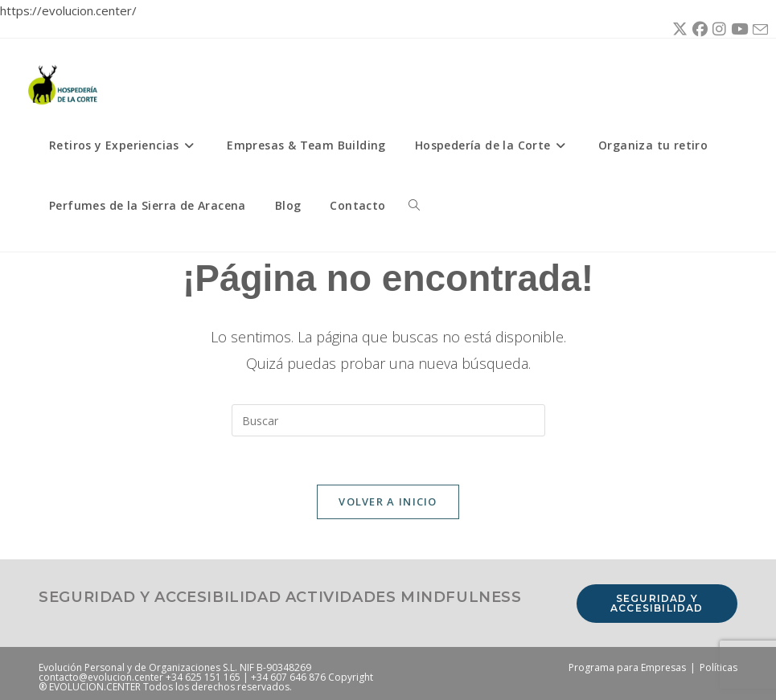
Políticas (719, 667)
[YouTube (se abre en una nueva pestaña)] (737, 30)
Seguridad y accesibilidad (657, 603)
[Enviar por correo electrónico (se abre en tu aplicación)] (758, 30)
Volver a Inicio (388, 501)
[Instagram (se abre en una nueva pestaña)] (717, 30)
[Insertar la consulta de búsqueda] (388, 420)
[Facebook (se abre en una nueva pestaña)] (698, 30)
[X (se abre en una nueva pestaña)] (677, 30)
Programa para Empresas (627, 667)
